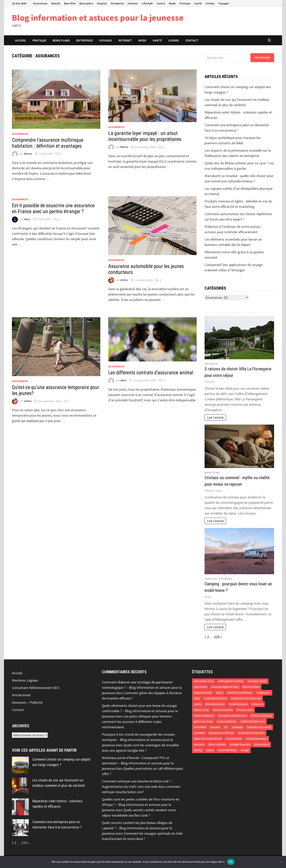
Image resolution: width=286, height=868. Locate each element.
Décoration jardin (215, 704)
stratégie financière (240, 744)
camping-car (263, 693)
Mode (172, 3)
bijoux (220, 693)
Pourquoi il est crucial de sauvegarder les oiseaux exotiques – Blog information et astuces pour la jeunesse (138, 740)
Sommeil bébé (234, 739)
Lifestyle (147, 3)
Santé (198, 3)
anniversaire (200, 687)
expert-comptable (223, 710)
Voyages (224, 3)
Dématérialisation (238, 704)
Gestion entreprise (227, 721)
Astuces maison (251, 687)
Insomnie (215, 727)
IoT (226, 727)
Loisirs (161, 3)
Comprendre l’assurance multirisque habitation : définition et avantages (48, 143)
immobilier (200, 727)
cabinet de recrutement (240, 693)
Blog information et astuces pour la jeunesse (98, 18)
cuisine (198, 704)
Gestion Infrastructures (253, 721)
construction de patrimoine (246, 698)
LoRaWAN (199, 733)
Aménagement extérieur (231, 681)
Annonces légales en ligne (225, 687)
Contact (192, 40)
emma (124, 280)
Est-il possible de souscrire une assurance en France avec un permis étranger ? (53, 209)
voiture (210, 750)
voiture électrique (227, 750)
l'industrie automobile (259, 727)
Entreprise (117, 3)
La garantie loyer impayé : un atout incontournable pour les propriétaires (145, 136)
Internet (133, 3)
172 (24, 843)
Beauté (56, 3)
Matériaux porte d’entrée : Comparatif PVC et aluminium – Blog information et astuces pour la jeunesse (138, 763)
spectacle (199, 744)
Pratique (185, 3)
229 (217, 637)
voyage (245, 750)
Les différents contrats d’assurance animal (151, 373)
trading (198, 750)
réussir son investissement (208, 739)
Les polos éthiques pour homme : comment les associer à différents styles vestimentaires (137, 722)
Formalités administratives (232, 716)
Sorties (210, 3)
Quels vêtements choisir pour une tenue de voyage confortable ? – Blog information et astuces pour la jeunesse (140, 711)
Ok (231, 862)
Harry (27, 219)
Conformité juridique (215, 698)
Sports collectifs (217, 744)
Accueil (21, 40)
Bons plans (86, 3)
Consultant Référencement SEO (36, 688)
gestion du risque (203, 721)
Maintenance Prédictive (221, 733)
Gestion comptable (261, 716)
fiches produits (245, 710)
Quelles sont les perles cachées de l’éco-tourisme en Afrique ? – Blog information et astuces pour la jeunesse (141, 805)
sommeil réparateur (256, 739)
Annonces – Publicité (27, 702)
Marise (28, 154)
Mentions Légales (25, 680)
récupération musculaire (251, 733)
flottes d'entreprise (204, 716)
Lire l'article (215, 417)
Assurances (40, 3)
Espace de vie (201, 710)
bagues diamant (203, 693)
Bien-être (70, 3)
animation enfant (257, 681)
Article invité (21, 695)
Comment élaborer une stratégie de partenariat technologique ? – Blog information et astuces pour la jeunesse (142, 687)
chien (197, 698)
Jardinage (237, 727)
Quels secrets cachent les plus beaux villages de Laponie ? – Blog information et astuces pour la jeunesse (137, 828)
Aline (123, 380)
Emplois (102, 3)
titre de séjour (262, 744)
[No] (281, 862)
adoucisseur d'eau (204, 681)
